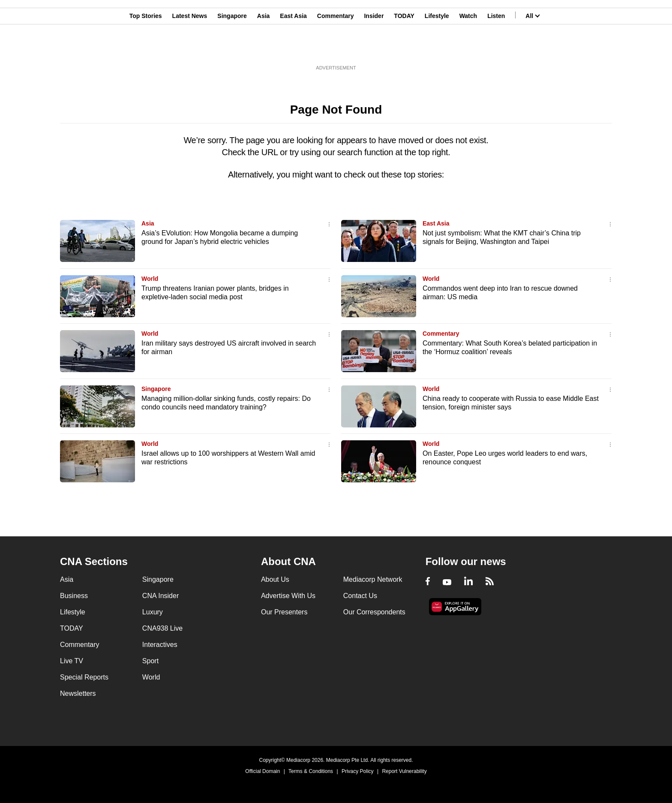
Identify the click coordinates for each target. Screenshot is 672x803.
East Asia (293, 48)
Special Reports (84, 677)
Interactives (160, 645)
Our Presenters (284, 612)
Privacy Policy (358, 771)
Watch (468, 48)
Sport (150, 661)
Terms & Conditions (311, 771)
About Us (275, 579)
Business (74, 596)
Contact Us (360, 596)
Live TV (72, 661)
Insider (374, 48)
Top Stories (146, 48)
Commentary (336, 48)
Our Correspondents (374, 612)
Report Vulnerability (404, 771)
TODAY (404, 48)
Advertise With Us (288, 596)
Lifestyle (437, 48)
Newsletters (78, 693)
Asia (264, 48)
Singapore (232, 48)
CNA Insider (160, 596)
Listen (496, 48)
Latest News (190, 48)
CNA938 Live (162, 628)
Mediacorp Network (373, 579)
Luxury (153, 612)
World (150, 279)
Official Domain (262, 771)
